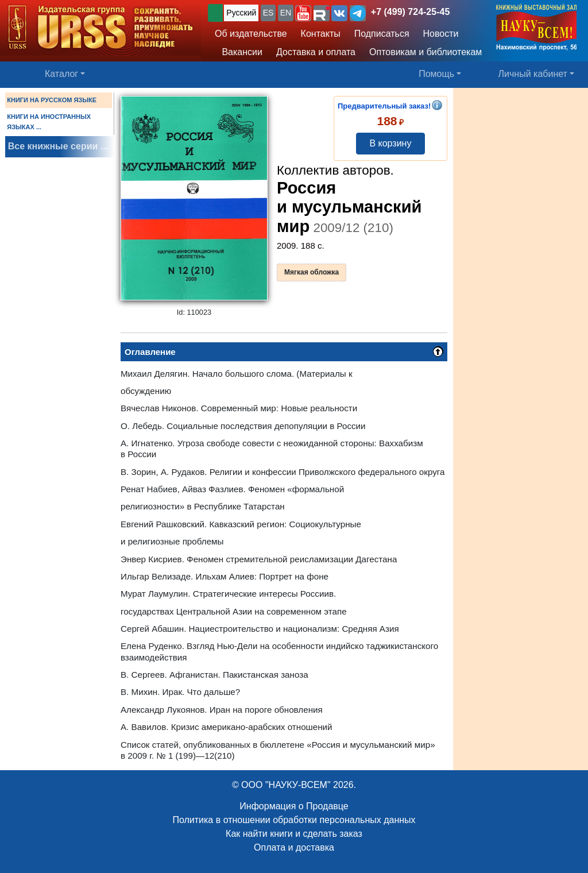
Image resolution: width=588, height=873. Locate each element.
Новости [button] (441, 34)
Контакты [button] (321, 34)
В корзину (390, 143)
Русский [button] (241, 13)
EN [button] (286, 13)
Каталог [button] (61, 74)
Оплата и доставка (294, 847)
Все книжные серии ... (58, 146)
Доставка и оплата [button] (316, 52)
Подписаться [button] (382, 34)
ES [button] (268, 13)
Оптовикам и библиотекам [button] (425, 52)
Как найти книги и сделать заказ (294, 834)
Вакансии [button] (239, 52)
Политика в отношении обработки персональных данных (294, 820)
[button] (303, 13)
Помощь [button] (436, 74)
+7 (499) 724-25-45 (410, 12)
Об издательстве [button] (251, 34)
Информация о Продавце (294, 806)
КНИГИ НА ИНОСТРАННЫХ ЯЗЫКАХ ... (49, 122)
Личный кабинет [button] (533, 74)
